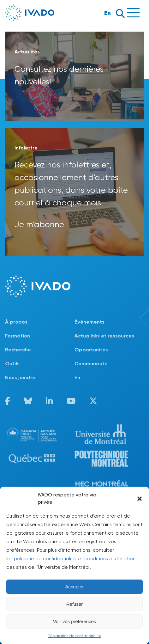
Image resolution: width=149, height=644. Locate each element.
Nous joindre (20, 377)
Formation (18, 336)
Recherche (18, 350)
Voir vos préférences (75, 621)
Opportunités (91, 350)
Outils (12, 364)
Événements (89, 322)
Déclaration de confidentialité (74, 636)
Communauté (91, 364)
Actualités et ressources (104, 336)
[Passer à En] (109, 378)
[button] (140, 499)
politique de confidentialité (45, 559)
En (107, 13)
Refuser (75, 604)
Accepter (74, 587)
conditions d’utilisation (110, 559)
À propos (16, 322)
